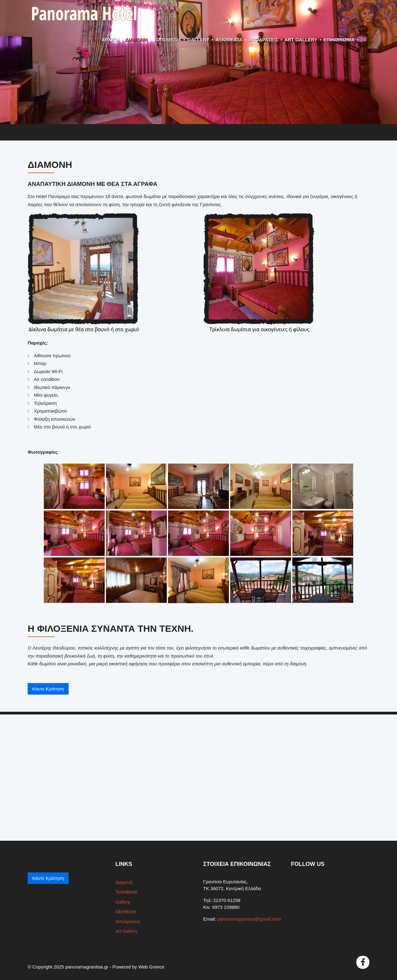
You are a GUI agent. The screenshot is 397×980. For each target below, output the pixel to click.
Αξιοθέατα (229, 40)
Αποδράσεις (263, 40)
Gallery (198, 40)
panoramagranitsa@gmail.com (249, 919)
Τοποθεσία (168, 40)
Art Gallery (301, 40)
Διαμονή (136, 40)
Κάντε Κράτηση (48, 689)
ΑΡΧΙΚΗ (110, 40)
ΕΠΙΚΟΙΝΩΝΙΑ (339, 40)
